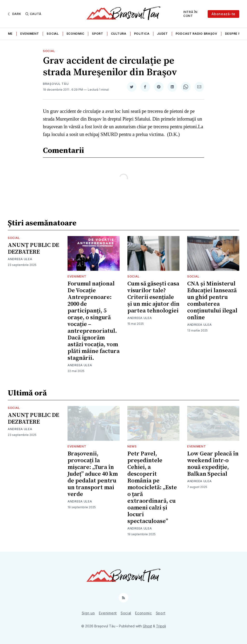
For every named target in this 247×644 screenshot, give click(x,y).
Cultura (119, 34)
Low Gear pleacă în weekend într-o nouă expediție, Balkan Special (213, 464)
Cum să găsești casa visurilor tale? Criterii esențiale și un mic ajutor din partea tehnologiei (153, 297)
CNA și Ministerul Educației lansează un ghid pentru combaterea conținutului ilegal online (212, 301)
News (132, 446)
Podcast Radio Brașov (196, 34)
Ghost (147, 626)
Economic (75, 34)
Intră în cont (190, 14)
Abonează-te (223, 14)
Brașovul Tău (56, 84)
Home (8, 34)
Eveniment (30, 34)
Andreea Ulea (20, 259)
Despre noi (235, 34)
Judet (162, 34)
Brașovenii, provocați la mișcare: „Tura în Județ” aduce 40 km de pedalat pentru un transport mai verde (93, 474)
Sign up (88, 613)
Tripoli (161, 626)
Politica (142, 34)
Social (53, 34)
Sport (98, 34)
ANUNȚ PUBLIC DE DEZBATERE (33, 249)
